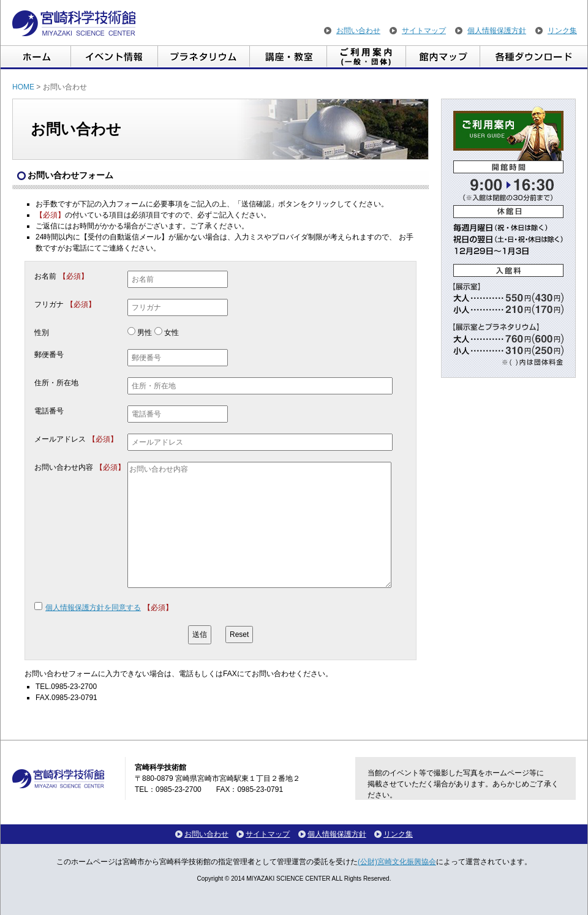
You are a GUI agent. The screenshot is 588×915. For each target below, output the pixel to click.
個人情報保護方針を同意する (93, 608)
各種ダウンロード (534, 57)
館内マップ (443, 57)
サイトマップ (424, 31)
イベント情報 (115, 57)
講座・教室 (288, 57)
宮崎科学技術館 (74, 23)
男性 (145, 333)
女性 (171, 333)
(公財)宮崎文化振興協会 (397, 862)
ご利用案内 (367, 57)
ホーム (36, 57)
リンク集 (562, 31)
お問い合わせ (358, 31)
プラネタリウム (204, 57)
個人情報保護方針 (497, 31)
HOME (23, 87)
